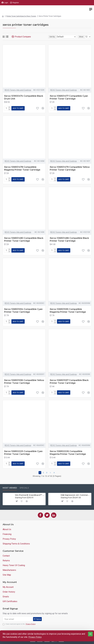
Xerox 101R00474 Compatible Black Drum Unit (24, 97)
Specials (24, 488)
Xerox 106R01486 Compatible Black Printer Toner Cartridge (69, 239)
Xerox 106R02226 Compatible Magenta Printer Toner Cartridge (68, 453)
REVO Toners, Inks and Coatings (18, 90)
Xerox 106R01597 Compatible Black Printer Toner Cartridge (69, 382)
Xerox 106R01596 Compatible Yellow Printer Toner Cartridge (24, 382)
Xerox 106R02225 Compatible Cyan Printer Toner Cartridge (23, 453)
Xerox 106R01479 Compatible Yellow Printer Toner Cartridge (70, 168)
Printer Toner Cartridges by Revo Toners (21, 16)
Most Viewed (10, 488)
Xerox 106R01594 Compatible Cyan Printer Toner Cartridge (23, 311)
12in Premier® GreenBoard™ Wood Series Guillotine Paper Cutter (30, 495)
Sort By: (52, 37)
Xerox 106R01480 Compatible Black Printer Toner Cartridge (24, 239)
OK (90, 634)
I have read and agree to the (19, 624)
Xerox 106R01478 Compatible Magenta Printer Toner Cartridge (22, 168)
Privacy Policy (35, 637)
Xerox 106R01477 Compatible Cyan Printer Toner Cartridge (69, 97)
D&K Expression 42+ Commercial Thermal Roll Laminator (76, 495)
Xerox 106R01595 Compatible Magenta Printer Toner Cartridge (68, 311)
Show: (81, 37)
